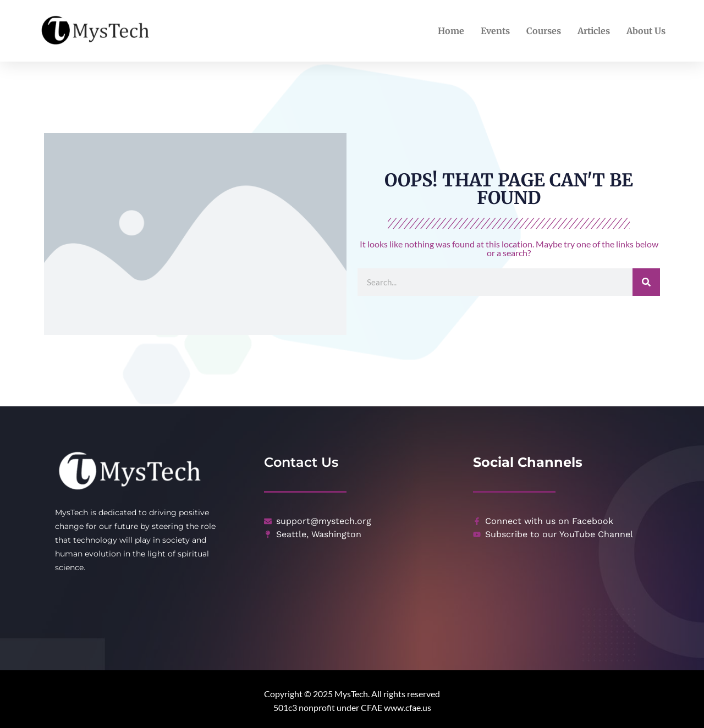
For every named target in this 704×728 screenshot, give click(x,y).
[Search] (646, 282)
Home (451, 31)
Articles (594, 31)
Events (495, 31)
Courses (544, 31)
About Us (646, 31)
